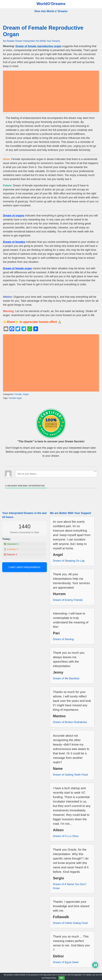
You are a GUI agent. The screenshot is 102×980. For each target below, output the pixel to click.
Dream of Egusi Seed (66, 962)
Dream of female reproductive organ (38, 46)
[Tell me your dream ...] (56, 474)
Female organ (15, 398)
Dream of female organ (17, 268)
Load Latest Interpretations (25, 567)
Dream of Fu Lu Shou (66, 836)
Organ (26, 394)
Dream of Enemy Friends (68, 600)
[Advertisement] (51, 91)
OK (62, 978)
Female (18, 394)
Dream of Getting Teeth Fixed (70, 775)
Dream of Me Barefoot (66, 678)
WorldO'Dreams (51, 4)
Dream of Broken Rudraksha (70, 722)
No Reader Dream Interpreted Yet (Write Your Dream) (32, 41)
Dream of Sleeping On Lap (69, 561)
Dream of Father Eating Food (70, 923)
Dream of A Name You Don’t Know (70, 886)
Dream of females (14, 242)
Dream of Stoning (63, 639)
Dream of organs (14, 216)
